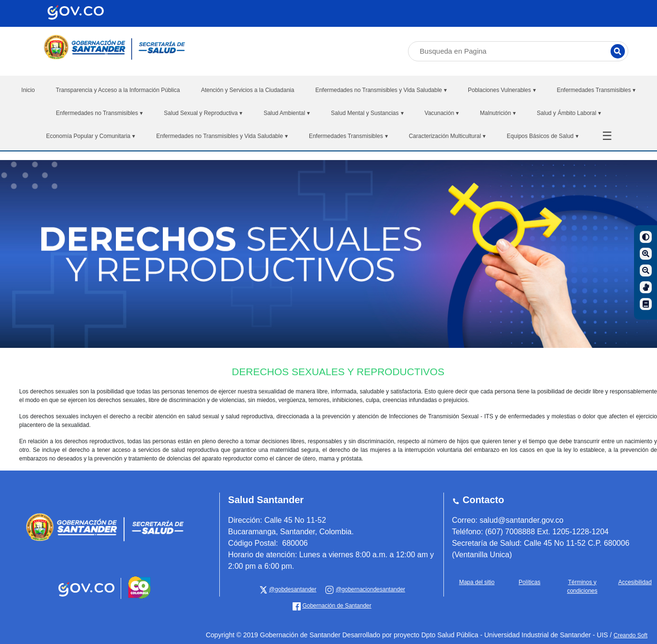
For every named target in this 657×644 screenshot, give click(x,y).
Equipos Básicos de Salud (542, 136)
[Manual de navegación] (646, 304)
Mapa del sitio (477, 582)
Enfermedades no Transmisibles (99, 113)
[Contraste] (646, 237)
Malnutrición (498, 113)
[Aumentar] (646, 254)
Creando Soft (630, 635)
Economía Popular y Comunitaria (91, 136)
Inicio (28, 90)
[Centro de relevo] (646, 287)
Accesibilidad (635, 582)
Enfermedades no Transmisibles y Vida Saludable (381, 90)
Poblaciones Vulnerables (502, 90)
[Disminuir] (646, 270)
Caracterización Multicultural (447, 136)
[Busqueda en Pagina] (518, 52)
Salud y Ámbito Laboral (569, 113)
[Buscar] (618, 51)
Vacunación (442, 113)
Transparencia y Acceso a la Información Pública (118, 90)
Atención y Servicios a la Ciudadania (248, 90)
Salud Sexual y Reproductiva (203, 113)
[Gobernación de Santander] (365, 589)
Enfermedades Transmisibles (596, 90)
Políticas (529, 582)
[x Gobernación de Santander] (288, 589)
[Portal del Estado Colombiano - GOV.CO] (87, 597)
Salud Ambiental (287, 113)
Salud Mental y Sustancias (367, 113)
